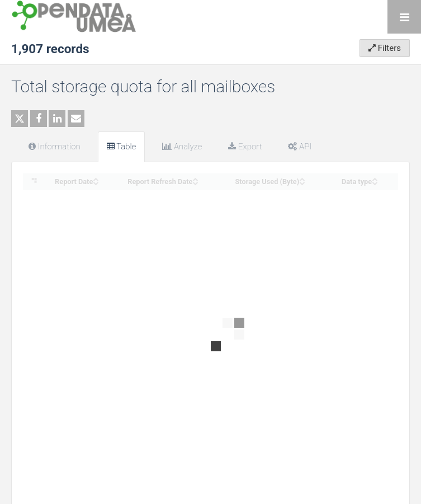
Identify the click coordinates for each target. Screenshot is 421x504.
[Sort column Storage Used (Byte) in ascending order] (302, 178)
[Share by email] (76, 119)
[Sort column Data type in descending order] (375, 182)
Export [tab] (245, 147)
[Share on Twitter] (20, 119)
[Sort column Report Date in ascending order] (96, 178)
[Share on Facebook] (39, 119)
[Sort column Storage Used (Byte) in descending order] (302, 182)
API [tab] (300, 147)
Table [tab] (122, 147)
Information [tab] (55, 147)
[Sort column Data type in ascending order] (375, 178)
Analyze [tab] (182, 147)
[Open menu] (404, 17)
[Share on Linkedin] (57, 119)
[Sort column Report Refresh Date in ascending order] (195, 178)
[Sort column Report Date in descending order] (96, 182)
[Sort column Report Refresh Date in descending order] (195, 182)
